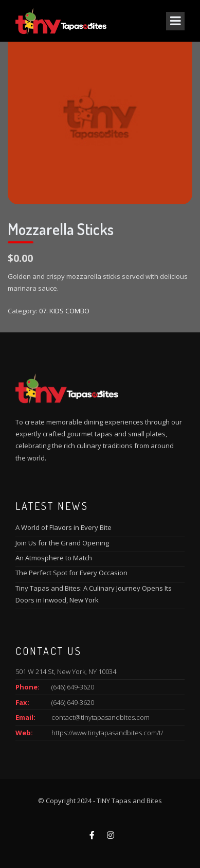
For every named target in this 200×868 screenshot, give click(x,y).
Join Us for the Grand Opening (62, 543)
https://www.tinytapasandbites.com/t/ (107, 733)
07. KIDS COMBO (64, 311)
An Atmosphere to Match (54, 558)
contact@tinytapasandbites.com (101, 717)
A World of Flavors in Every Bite (63, 527)
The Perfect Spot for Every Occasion (71, 573)
